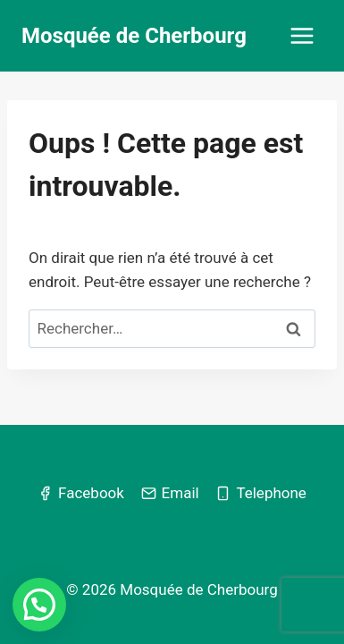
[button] (39, 605)
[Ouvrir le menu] (302, 35)
